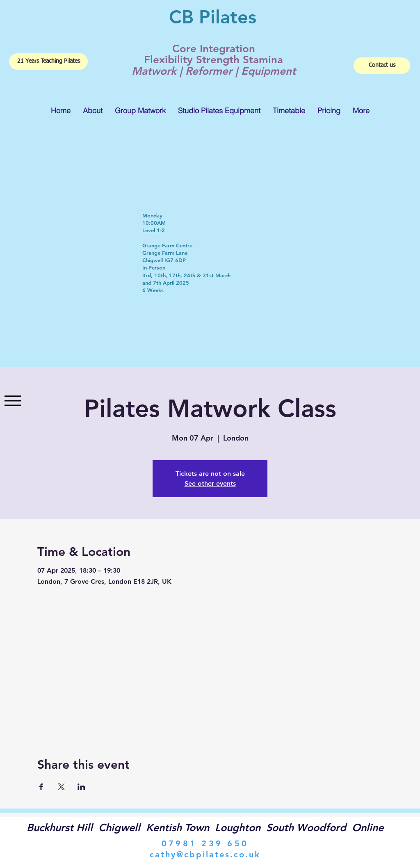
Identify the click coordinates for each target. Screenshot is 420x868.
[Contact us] (382, 66)
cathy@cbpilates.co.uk (205, 854)
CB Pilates (213, 17)
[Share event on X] (61, 787)
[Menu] (13, 401)
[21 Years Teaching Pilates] (48, 62)
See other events (210, 483)
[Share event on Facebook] (41, 787)
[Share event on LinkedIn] (81, 787)
